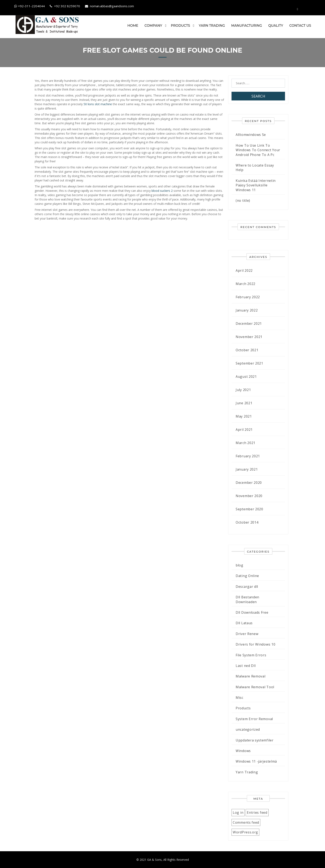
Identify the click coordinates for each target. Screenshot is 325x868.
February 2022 (248, 297)
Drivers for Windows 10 (255, 644)
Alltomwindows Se (251, 135)
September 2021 (249, 363)
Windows (243, 751)
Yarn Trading (212, 26)
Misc (240, 698)
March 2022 (246, 284)
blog (240, 565)
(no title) (243, 200)
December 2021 (249, 324)
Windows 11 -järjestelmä (256, 761)
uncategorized (248, 729)
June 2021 (244, 403)
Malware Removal (251, 676)
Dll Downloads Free (252, 612)
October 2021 (247, 350)
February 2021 (248, 456)
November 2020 (249, 496)
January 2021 (247, 469)
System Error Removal (254, 719)
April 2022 (244, 270)
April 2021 (244, 430)
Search (258, 96)
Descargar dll (247, 586)
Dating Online (247, 576)
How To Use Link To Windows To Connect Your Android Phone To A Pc (258, 150)
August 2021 (246, 377)
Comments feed (246, 822)
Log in (238, 812)
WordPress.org (245, 832)
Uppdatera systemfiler (255, 740)
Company (153, 26)
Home (133, 26)
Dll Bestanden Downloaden (247, 599)
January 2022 (247, 310)
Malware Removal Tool (255, 687)
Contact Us (300, 26)
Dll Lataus (244, 623)
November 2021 (249, 337)
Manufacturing (246, 26)
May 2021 (244, 416)
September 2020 (249, 509)
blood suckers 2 (162, 191)
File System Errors (251, 655)
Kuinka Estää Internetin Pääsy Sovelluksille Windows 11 (256, 185)
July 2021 (243, 390)
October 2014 (247, 522)
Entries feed (257, 812)
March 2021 (246, 443)
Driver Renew (247, 634)
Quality (275, 26)
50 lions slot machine (98, 104)
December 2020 (249, 483)
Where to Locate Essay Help (255, 168)
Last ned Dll (246, 666)
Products (180, 26)
